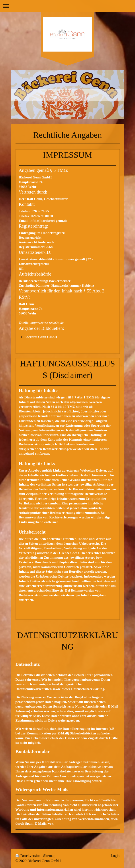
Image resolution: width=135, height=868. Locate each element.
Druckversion (29, 856)
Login (115, 856)
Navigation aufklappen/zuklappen (67, 6)
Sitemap (49, 856)
